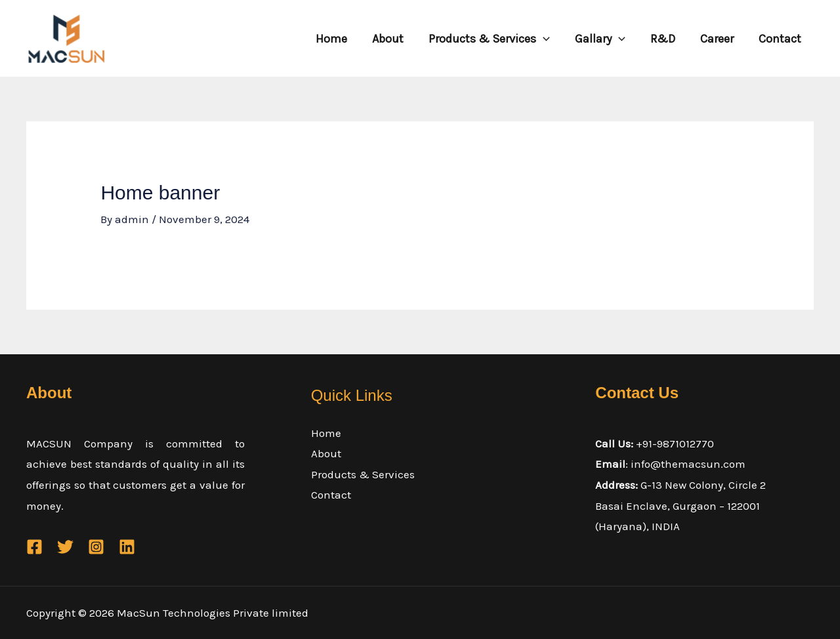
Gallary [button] (605, 39)
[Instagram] (96, 547)
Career (719, 39)
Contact (781, 39)
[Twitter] (65, 547)
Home (340, 39)
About (395, 39)
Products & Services (363, 474)
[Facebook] (34, 547)
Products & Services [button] (495, 39)
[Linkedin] (127, 547)
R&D (666, 39)
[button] (549, 39)
